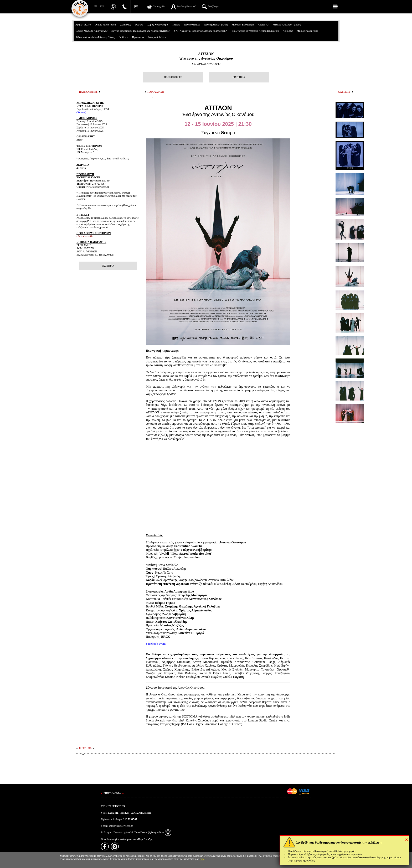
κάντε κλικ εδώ (84, 236)
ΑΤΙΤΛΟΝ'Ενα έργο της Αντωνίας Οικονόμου (206, 56)
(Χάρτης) (81, 112)
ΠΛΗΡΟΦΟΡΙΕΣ (173, 77)
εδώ (202, 859)
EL (96, 6)
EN (102, 6)
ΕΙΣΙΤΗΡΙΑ (239, 77)
